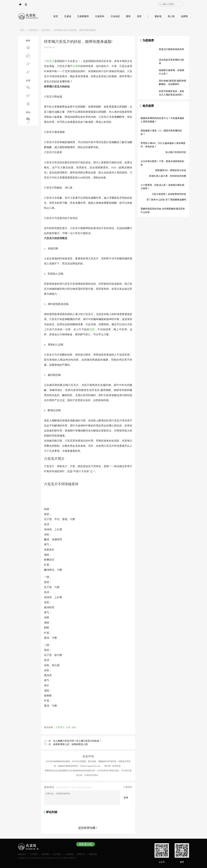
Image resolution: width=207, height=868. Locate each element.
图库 (128, 16)
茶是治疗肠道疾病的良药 (171, 49)
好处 (74, 727)
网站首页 (27, 4)
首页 (56, 16)
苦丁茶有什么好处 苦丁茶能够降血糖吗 (166, 200)
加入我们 (57, 854)
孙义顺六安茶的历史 (176, 152)
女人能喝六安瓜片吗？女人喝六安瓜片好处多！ (77, 741)
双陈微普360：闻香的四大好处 (171, 170)
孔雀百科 (100, 16)
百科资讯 (46, 30)
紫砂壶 (158, 16)
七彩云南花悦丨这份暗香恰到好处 (169, 194)
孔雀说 (68, 16)
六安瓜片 (49, 61)
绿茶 (75, 66)
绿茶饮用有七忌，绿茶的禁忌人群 (70, 744)
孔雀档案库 (83, 16)
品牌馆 (184, 16)
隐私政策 (93, 854)
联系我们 (46, 854)
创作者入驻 (86, 844)
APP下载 (40, 4)
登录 (126, 797)
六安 (68, 727)
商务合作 (81, 854)
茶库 (139, 16)
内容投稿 (69, 854)
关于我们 (34, 854)
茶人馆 (171, 16)
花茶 (92, 329)
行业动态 (115, 16)
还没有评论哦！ (88, 828)
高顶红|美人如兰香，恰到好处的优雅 (168, 176)
